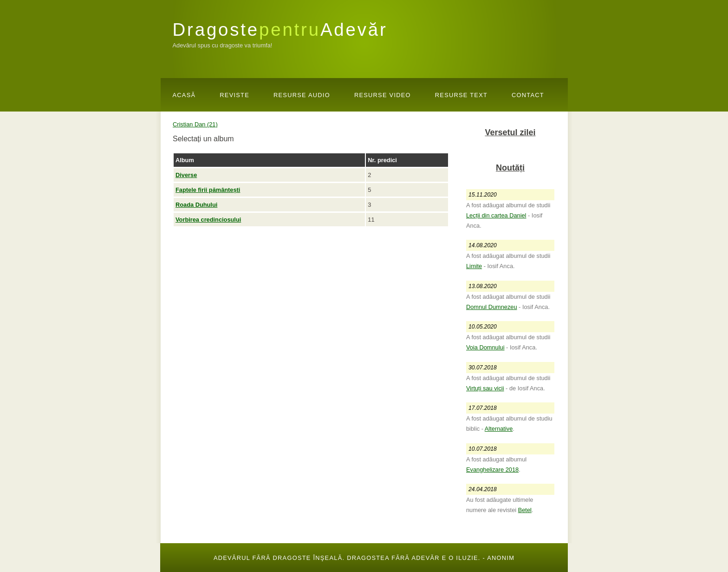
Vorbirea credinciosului (208, 220)
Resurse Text (461, 95)
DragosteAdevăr (280, 30)
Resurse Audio (302, 95)
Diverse (186, 175)
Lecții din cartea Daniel (496, 215)
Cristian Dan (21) (195, 124)
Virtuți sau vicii (485, 388)
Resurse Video (383, 95)
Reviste (234, 95)
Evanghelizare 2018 (492, 470)
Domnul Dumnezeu (492, 307)
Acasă (184, 95)
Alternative (499, 429)
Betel (525, 510)
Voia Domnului (485, 347)
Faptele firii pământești (208, 190)
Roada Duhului (196, 205)
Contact (528, 95)
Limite (474, 266)
